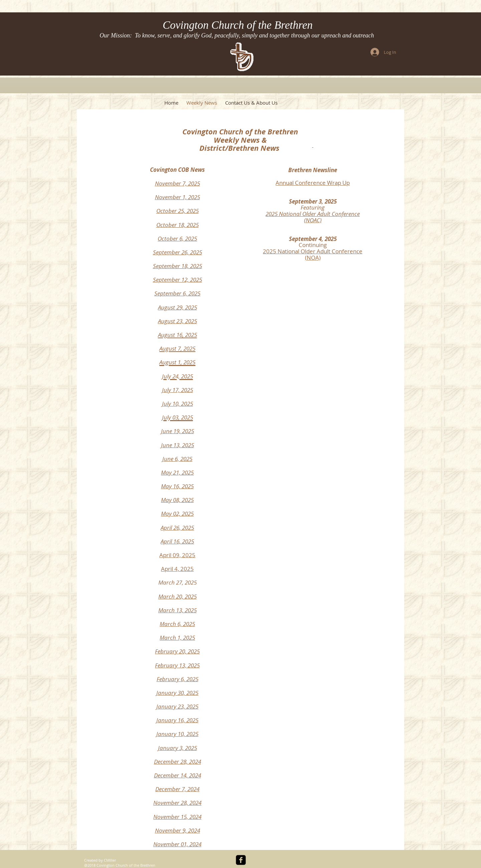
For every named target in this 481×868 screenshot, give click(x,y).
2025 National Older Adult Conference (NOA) (313, 254)
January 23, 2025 (177, 706)
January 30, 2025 (177, 693)
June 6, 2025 (177, 459)
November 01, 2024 (177, 844)
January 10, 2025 (177, 734)
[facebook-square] (241, 860)
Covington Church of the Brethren (238, 25)
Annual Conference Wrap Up (313, 183)
